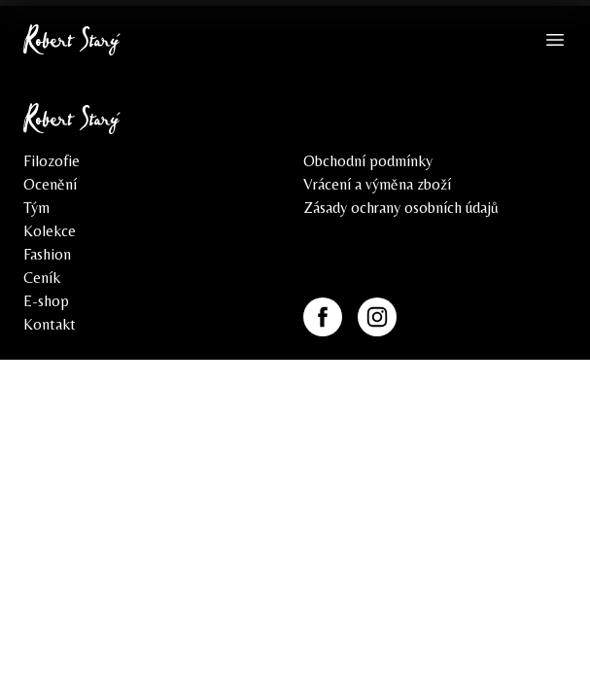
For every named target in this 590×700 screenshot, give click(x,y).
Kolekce (50, 231)
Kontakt (50, 324)
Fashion (47, 254)
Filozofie (52, 161)
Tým (36, 208)
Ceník (42, 278)
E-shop (46, 301)
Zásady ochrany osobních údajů (401, 208)
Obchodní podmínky (368, 161)
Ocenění (50, 184)
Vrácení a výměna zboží (377, 184)
